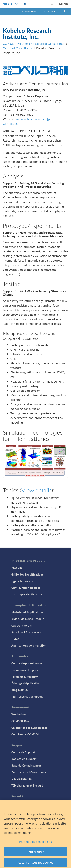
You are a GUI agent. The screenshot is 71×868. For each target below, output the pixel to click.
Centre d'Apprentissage (27, 663)
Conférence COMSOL (25, 734)
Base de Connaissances (26, 765)
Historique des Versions (27, 594)
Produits (17, 568)
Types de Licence (23, 581)
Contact (50, 11)
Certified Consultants (17, 48)
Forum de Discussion (25, 677)
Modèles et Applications (27, 612)
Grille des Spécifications (27, 574)
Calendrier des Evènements (29, 728)
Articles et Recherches (26, 632)
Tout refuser (36, 853)
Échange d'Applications (27, 683)
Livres (15, 639)
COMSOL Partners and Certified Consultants (34, 44)
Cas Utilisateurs (22, 625)
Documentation (22, 779)
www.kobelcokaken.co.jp (33, 119)
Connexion (29, 11)
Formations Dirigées (25, 670)
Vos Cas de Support (24, 759)
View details (36, 490)
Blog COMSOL (21, 690)
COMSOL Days (21, 721)
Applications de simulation (29, 645)
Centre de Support (23, 752)
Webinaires (19, 714)
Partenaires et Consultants (29, 772)
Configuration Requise (26, 588)
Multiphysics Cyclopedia (27, 696)
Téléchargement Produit (27, 785)
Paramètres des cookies (35, 843)
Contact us (10, 124)
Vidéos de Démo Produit (27, 619)
